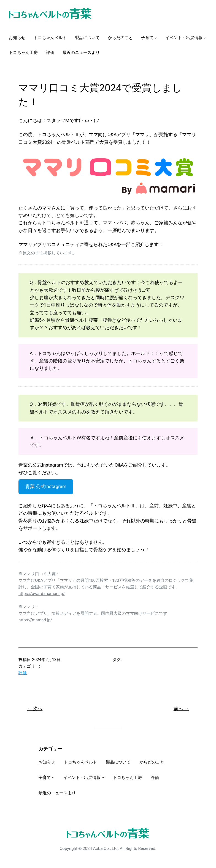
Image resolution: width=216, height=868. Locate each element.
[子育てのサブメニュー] (156, 38)
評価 (23, 673)
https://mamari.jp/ (35, 620)
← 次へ (35, 709)
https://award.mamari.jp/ (42, 594)
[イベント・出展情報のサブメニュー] (205, 38)
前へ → (181, 709)
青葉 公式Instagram (46, 486)
